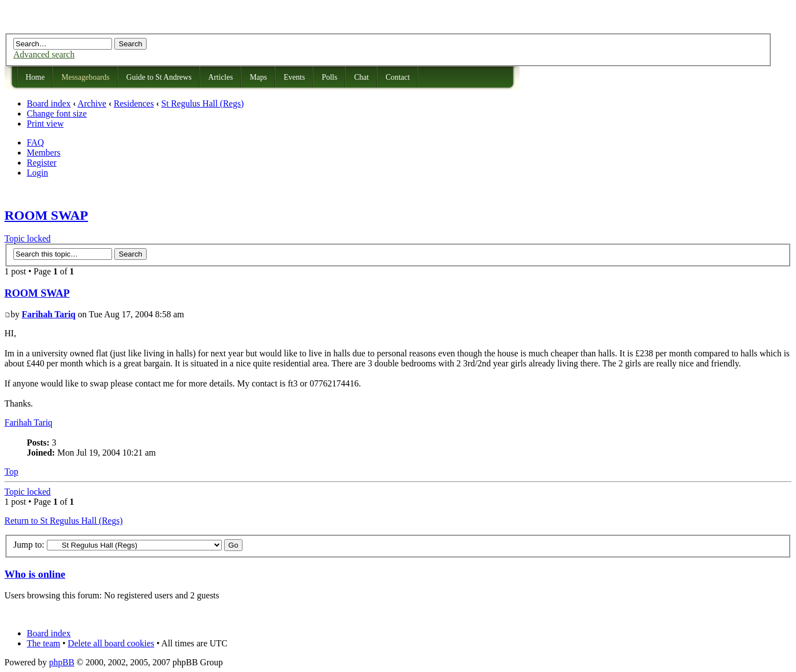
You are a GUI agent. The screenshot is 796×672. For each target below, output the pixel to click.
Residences (134, 103)
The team (43, 643)
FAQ (35, 142)
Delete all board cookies (111, 643)
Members (43, 153)
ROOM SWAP (46, 215)
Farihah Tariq (48, 314)
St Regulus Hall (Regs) (202, 103)
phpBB (62, 662)
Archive (92, 103)
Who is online (35, 574)
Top (11, 472)
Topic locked (28, 238)
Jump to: (29, 545)
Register (42, 163)
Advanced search (44, 54)
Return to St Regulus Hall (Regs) (64, 521)
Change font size (57, 113)
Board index (49, 103)
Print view (45, 124)
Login (37, 173)
